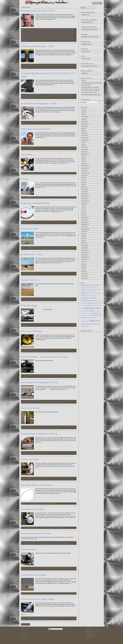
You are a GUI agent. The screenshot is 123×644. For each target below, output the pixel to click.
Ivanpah (68, 148)
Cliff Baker (54, 375)
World (73, 66)
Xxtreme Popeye (29, 549)
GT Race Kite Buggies (46, 65)
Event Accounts (36, 273)
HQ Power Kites (28, 31)
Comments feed (25, 635)
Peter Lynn (61, 31)
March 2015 (84, 187)
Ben (56, 478)
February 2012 (85, 274)
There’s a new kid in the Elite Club (89, 92)
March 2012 (84, 271)
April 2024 (84, 114)
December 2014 (85, 194)
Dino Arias (59, 35)
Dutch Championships (69, 452)
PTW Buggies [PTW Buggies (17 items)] (89, 311)
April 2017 (84, 145)
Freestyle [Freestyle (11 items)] (83, 289)
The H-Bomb (27, 155)
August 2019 (84, 119)
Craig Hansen (57, 29)
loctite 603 (71, 222)
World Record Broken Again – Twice (37, 46)
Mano (32, 38)
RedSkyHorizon (36, 32)
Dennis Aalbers (38, 66)
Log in (23, 631)
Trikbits (66, 39)
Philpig (23, 39)
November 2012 (85, 252)
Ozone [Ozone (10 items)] (100, 303)
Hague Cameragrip (47, 542)
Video (67, 299)
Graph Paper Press (97, 630)
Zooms (34, 479)
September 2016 (85, 154)
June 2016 (84, 157)
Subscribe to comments (90, 633)
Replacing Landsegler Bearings (35, 203)
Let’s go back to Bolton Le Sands (36, 533)
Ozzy (64, 38)
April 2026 (84, 110)
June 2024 (84, 112)
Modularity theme (89, 630)
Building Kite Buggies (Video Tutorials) (90, 37)
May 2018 (84, 128)
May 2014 (84, 210)
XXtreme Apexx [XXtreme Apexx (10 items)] (85, 326)
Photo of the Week (29, 229)
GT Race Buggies (38, 96)
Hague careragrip (32, 402)
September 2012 (85, 257)
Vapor (60, 32)
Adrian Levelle (68, 32)
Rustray (29, 479)
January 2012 (85, 276)
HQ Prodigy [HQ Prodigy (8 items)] (92, 291)
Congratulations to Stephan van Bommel (39, 434)
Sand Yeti (42, 32)
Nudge (55, 38)
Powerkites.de (47, 428)
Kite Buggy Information (87, 44)
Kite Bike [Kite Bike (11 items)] (94, 296)
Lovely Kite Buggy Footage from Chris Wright (92, 83)
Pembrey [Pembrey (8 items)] (85, 305)
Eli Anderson (31, 36)
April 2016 (84, 161)
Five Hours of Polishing (32, 331)
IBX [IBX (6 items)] (96, 291)
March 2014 (84, 215)
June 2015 (84, 180)
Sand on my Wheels (30, 408)
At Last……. (27, 179)
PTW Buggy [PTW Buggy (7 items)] (97, 311)
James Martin (54, 36)
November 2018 (85, 124)
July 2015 (84, 178)
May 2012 (84, 267)
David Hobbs (37, 35)
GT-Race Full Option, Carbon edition (38, 599)
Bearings (58, 222)
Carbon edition (68, 618)
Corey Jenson (64, 34)
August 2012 (84, 259)
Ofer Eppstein (60, 38)
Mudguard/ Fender (63, 122)
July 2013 (84, 234)
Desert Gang (54, 35)
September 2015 (85, 173)
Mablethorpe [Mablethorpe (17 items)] (91, 300)
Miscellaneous (48, 148)
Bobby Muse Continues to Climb (36, 129)
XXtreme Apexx (49, 568)
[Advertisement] (91, 341)
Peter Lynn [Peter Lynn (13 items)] (91, 305)
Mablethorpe (48, 197)
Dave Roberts (31, 35)
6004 (52, 222)
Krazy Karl (28, 38)
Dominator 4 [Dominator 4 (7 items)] (88, 287)
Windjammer (71, 39)
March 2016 (84, 164)
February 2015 (85, 189)
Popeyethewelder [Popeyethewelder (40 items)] (92, 308)
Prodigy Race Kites (28, 32)
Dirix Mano (63, 29)
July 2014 (84, 206)
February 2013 (85, 245)
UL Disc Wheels (59, 593)
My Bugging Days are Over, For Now (38, 11)
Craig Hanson (71, 34)
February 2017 (85, 147)
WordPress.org (24, 637)
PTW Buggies (41, 324)
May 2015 (84, 182)
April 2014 (84, 213)
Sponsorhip (47, 32)
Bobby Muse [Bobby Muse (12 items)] (84, 285)
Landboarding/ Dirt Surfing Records (89, 29)
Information (35, 31)
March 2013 (84, 243)
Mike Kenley (43, 38)
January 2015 (85, 192)
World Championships (42, 593)
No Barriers (51, 38)
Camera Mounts (36, 401)
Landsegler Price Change (33, 509)
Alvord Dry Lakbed (68, 350)
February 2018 (85, 135)
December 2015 (85, 166)
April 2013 (84, 241)
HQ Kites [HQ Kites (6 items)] (87, 291)
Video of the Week (45, 375)
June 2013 (84, 236)
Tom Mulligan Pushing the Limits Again (90, 88)
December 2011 (85, 278)
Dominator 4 (68, 29)
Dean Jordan (48, 35)
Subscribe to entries (89, 632)
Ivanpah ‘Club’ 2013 (30, 280)
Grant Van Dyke (42, 36)
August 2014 (84, 203)
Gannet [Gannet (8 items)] (88, 289)
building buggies (53, 34)
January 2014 (85, 220)
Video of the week (55, 300)
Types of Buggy (47, 173)
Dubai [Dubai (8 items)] (92, 287)
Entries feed (24, 633)
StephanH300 (25, 98)
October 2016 (85, 152)
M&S (51, 31)
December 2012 (85, 250)
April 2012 (84, 269)
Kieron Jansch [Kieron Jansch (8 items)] (88, 296)
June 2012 (84, 264)
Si (31, 479)
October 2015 (85, 171)
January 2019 (85, 121)
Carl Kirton (59, 34)
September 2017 (85, 140)
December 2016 (85, 150)
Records (58, 95)
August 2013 (84, 231)
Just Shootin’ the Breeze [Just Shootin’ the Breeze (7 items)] (92, 293)
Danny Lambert (25, 402)
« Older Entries (26, 624)
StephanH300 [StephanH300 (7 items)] (89, 315)
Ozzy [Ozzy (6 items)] (82, 305)
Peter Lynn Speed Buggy (54, 299)
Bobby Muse (27, 34)
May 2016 (84, 159)
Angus (72, 32)
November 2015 (85, 168)
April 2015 (84, 185)
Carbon (34, 122)
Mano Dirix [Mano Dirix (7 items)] (98, 301)
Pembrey (48, 249)
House (59, 478)
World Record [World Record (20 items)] (96, 324)
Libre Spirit (52, 66)
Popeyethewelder (97, 3)
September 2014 (85, 201)
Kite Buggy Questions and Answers (89, 66)
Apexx (23, 34)
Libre (57, 65)
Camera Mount (71, 401)
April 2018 (84, 131)
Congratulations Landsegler (34, 575)
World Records (28, 66)
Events (23, 31)
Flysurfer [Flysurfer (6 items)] (96, 287)
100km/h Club (58, 148)
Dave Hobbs (56, 122)
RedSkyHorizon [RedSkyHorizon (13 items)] (96, 313)
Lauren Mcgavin (37, 249)
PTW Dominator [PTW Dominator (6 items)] (84, 313)
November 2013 (85, 224)
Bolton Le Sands (36, 29)
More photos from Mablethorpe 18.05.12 (39, 382)
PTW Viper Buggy (29, 306)
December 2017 (85, 138)
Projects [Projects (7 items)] (83, 311)
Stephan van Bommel (54, 32)
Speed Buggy (63, 299)
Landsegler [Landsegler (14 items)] (84, 298)
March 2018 (84, 133)
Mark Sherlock (37, 38)
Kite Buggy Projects (86, 51)
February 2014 (85, 217)
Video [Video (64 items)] (92, 321)
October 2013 (85, 227)
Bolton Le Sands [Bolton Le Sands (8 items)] (92, 285)
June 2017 (84, 142)
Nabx (47, 38)
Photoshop (53, 249)
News (57, 31)
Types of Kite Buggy (86, 59)
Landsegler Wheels (45, 66)
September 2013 (85, 229)
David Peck (43, 35)
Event (70, 273)
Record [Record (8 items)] (89, 313)
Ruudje (41, 39)
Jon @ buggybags (61, 36)
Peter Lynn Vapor (69, 38)
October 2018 (85, 126)
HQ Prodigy (48, 36)
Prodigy (58, 402)
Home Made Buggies (44, 350)
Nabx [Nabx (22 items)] (89, 303)
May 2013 (84, 238)
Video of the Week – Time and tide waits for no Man (44, 357)
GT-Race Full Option (32, 619)
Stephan (51, 39)
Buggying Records (50, 29)
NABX (54, 31)
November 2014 (85, 196)
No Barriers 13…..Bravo (32, 254)
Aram (54, 222)
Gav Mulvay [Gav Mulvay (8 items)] (93, 289)
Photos (49, 122)
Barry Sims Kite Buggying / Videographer (91, 90)
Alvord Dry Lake (36, 350)
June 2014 (84, 208)
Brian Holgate (43, 29)
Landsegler (48, 31)
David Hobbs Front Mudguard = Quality (39, 103)
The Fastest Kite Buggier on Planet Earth (91, 95)
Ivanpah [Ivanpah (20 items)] (84, 293)
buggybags (46, 34)
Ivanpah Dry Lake (41, 31)
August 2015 (84, 175)
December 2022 (85, 117)
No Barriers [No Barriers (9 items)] (95, 303)
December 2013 (85, 222)
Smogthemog (46, 39)
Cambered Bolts (36, 197)
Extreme (36, 36)
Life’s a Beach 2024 (86, 85)
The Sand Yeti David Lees (59, 39)
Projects (59, 350)
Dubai (73, 29)
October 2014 (85, 199)
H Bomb (61, 173)
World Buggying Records (87, 22)
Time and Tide (60, 375)
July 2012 (84, 262)
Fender (57, 568)
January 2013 (85, 248)
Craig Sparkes (25, 35)
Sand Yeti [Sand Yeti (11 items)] (83, 315)
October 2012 (85, 255)
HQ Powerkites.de (47, 544)
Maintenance (24, 223)
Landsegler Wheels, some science (37, 485)
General (35, 452)
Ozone (55, 273)
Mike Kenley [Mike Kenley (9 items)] (84, 303)
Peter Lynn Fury (58, 66)
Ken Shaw (67, 36)
